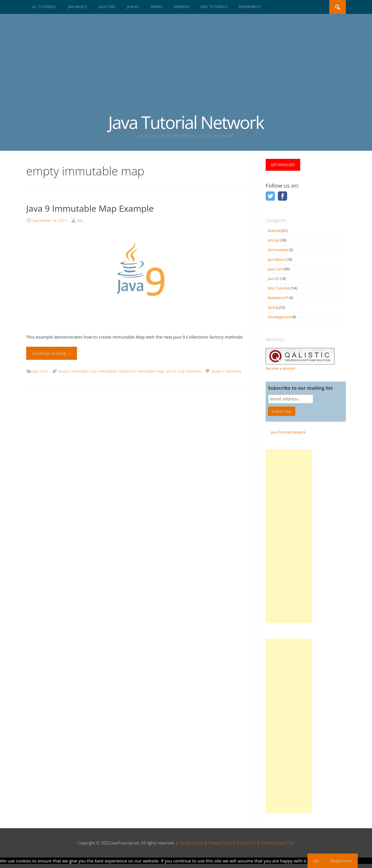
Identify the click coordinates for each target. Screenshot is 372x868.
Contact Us (246, 843)
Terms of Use (191, 843)
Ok (316, 861)
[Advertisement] (186, 69)
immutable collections (117, 371)
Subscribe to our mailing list (300, 388)
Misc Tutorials (214, 7)
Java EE (133, 7)
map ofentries (189, 371)
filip (80, 220)
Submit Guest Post (277, 843)
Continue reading (52, 353)
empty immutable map (77, 371)
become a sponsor (281, 368)
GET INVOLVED (283, 165)
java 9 (171, 371)
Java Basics (77, 7)
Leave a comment (226, 371)
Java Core (107, 7)
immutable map (151, 371)
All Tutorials (44, 7)
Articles (274, 240)
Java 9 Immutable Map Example (90, 208)
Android (181, 7)
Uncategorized (279, 317)
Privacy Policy (220, 843)
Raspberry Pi (250, 7)
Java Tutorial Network (186, 122)
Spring (156, 7)
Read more (341, 861)
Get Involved (278, 250)
